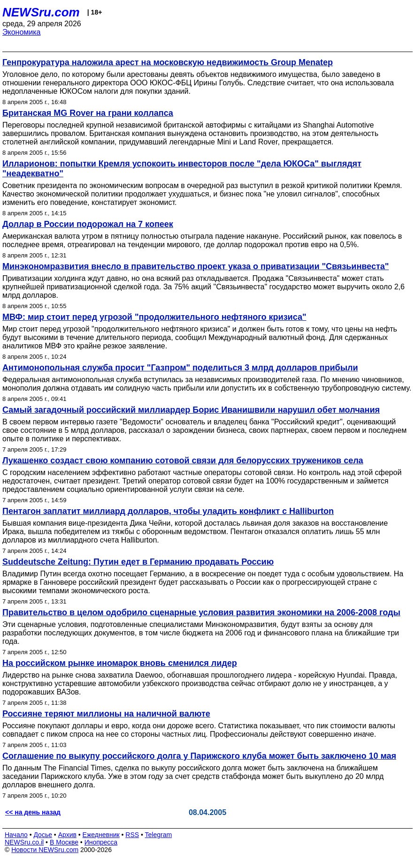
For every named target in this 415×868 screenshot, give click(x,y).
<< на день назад (33, 812)
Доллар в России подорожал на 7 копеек (88, 224)
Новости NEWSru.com (45, 850)
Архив (67, 835)
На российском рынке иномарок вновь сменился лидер (120, 663)
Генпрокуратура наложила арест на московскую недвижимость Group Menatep (168, 62)
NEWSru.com (41, 12)
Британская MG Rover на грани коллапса (88, 113)
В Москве (64, 842)
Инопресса (101, 842)
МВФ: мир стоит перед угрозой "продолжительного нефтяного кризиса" (154, 317)
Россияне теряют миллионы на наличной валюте (106, 714)
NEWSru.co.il (24, 842)
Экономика (22, 32)
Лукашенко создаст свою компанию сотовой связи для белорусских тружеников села (183, 460)
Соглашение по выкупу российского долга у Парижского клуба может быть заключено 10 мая (199, 756)
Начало (16, 835)
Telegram (159, 835)
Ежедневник (101, 835)
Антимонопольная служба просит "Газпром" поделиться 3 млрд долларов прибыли (180, 368)
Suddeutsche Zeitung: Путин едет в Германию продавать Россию (138, 562)
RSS (132, 835)
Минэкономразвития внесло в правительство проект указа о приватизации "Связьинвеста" (196, 266)
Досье (43, 835)
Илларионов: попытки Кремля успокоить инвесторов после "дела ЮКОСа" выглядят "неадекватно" (182, 169)
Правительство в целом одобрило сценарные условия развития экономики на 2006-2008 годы (201, 612)
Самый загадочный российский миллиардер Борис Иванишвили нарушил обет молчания (191, 410)
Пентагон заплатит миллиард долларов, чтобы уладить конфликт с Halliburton (168, 511)
